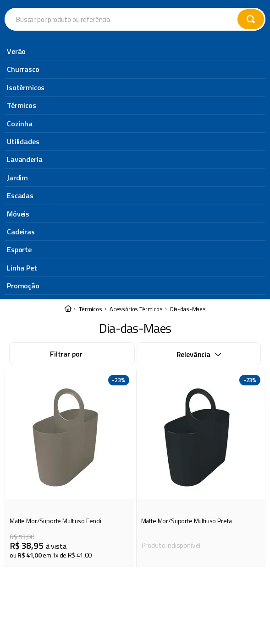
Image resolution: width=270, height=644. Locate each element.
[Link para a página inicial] (68, 52)
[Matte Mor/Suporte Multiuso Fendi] (69, 212)
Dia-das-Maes (188, 52)
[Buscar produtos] (251, 19)
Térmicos (91, 52)
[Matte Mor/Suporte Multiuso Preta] (201, 212)
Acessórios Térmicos (136, 52)
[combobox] (135, 19)
